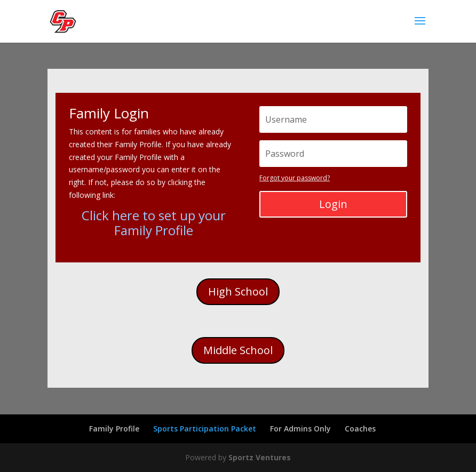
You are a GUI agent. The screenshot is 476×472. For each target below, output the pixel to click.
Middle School (238, 350)
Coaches (360, 429)
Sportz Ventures (260, 457)
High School (238, 291)
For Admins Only (300, 429)
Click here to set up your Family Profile (154, 223)
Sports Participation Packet (205, 429)
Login (333, 204)
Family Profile (114, 429)
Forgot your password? (295, 178)
